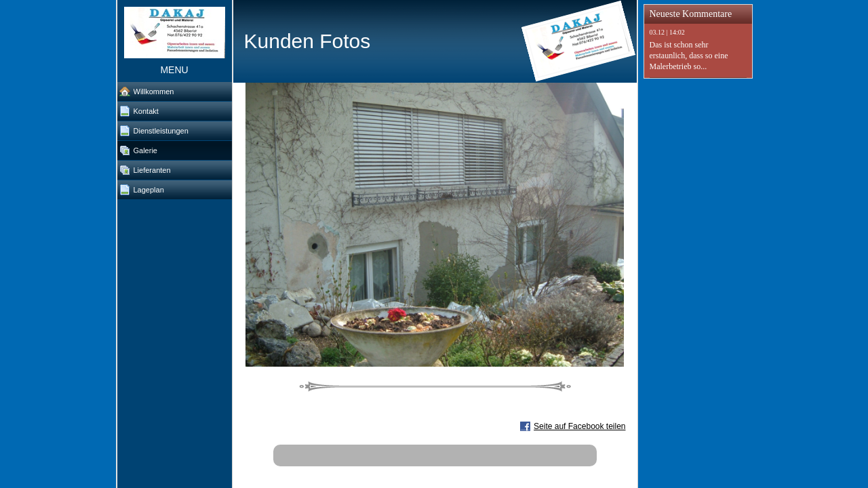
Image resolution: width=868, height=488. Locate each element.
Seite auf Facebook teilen (579, 426)
